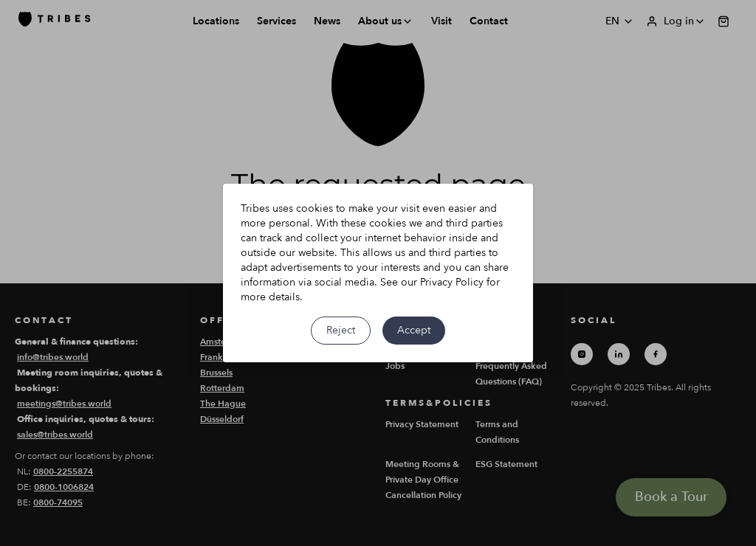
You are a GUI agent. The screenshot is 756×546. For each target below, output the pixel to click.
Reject (341, 330)
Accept (414, 330)
